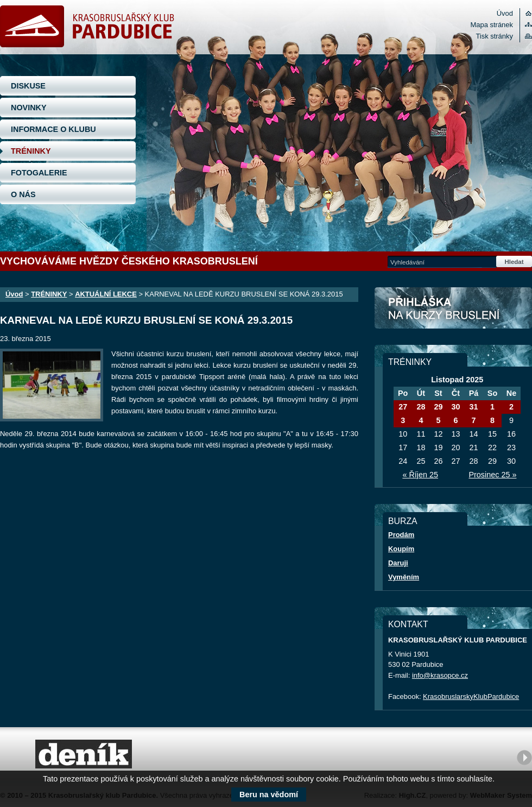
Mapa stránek (492, 25)
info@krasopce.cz (440, 675)
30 (455, 407)
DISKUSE (28, 86)
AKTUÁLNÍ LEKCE (106, 294)
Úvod (505, 13)
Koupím (401, 549)
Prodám (401, 535)
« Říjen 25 (420, 475)
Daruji (398, 563)
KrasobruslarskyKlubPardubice (471, 696)
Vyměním (404, 577)
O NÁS (23, 194)
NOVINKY (29, 108)
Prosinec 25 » (492, 475)
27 (403, 407)
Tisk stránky (494, 36)
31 (473, 407)
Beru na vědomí (269, 795)
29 (438, 407)
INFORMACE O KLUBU (53, 129)
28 (421, 407)
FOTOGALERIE (39, 173)
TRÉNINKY (31, 151)
